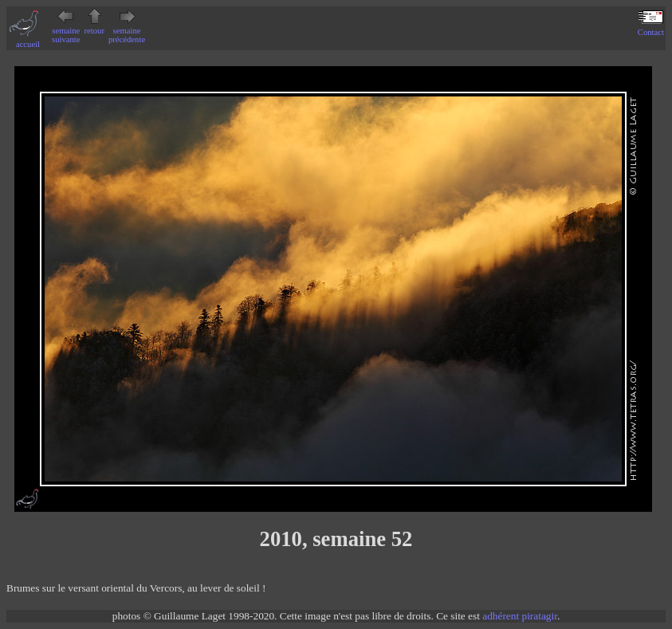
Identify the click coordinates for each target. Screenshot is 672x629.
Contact (651, 28)
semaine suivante (66, 31)
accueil (28, 40)
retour (94, 26)
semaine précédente (127, 31)
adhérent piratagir (520, 616)
